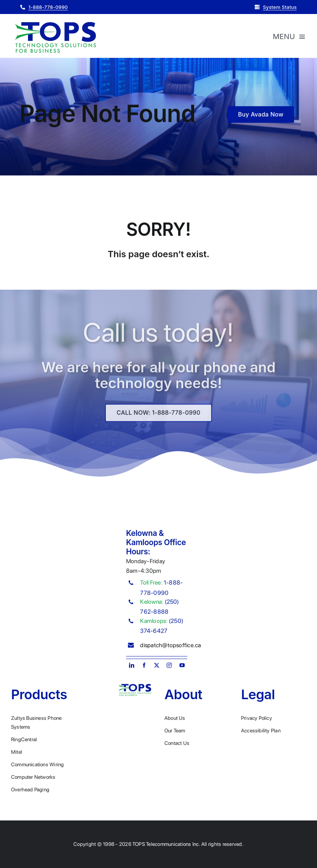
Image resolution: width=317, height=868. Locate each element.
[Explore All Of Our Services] (158, 416)
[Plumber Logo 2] (55, 22)
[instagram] (169, 665)
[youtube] (182, 665)
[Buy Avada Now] (261, 115)
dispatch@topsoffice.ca (170, 645)
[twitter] (157, 665)
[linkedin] (132, 665)
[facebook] (144, 665)
